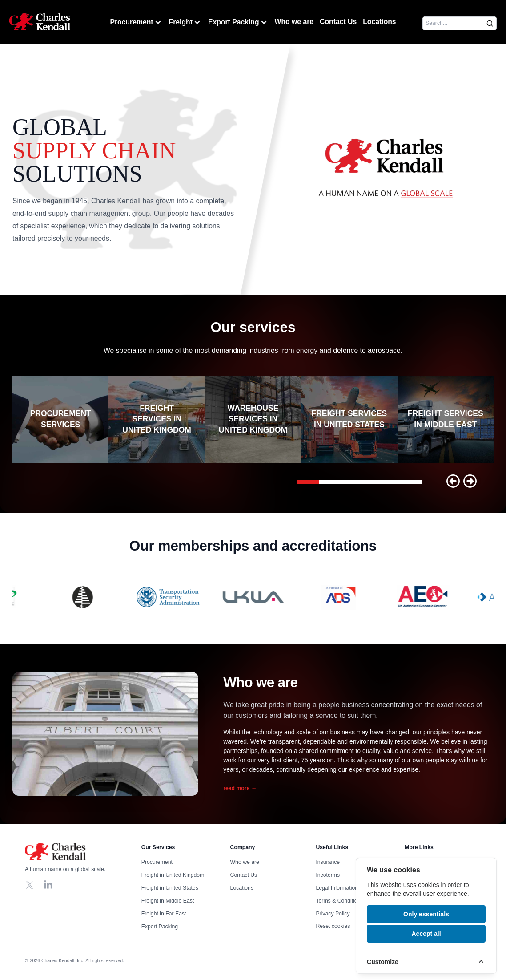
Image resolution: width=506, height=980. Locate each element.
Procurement (136, 22)
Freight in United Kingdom (173, 875)
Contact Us (338, 22)
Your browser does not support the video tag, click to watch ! (386, 169)
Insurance (328, 862)
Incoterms (328, 875)
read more (240, 788)
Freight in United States (170, 888)
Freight (185, 22)
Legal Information (337, 888)
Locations (379, 22)
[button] (453, 481)
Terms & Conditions (339, 901)
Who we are (294, 22)
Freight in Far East (164, 914)
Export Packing (238, 22)
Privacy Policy (333, 914)
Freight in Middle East (168, 901)
